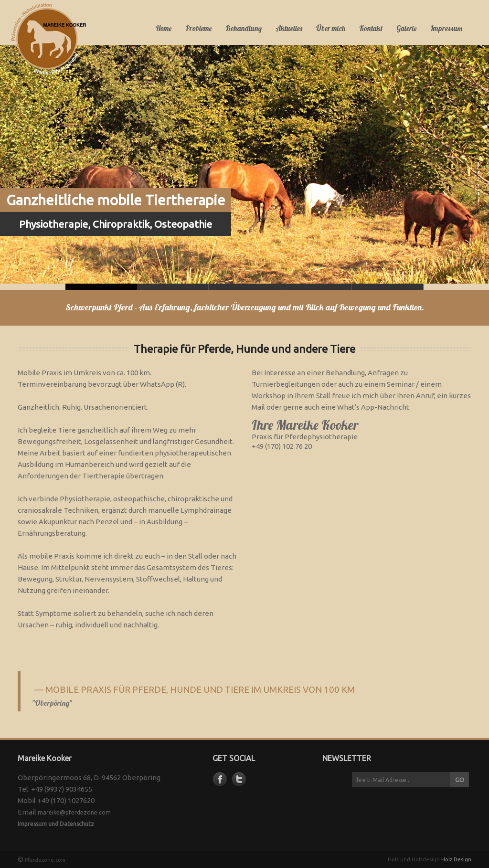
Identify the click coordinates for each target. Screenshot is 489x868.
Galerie (406, 28)
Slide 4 (388, 287)
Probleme (198, 28)
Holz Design (456, 859)
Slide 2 (244, 287)
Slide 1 (173, 287)
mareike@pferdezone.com (74, 812)
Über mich (331, 28)
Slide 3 (316, 287)
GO (460, 780)
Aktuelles (289, 28)
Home (164, 28)
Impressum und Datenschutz (56, 824)
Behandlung (241, 31)
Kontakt (371, 28)
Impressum (446, 28)
